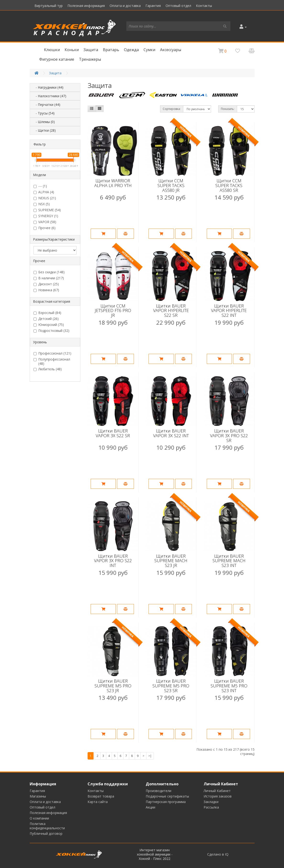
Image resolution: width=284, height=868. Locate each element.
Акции (150, 807)
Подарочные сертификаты (167, 796)
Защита (91, 50)
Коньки (72, 50)
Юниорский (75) (49, 325)
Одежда (131, 50)
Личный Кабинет (217, 791)
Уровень (40, 342)
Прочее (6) (45, 228)
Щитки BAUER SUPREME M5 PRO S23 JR (113, 686)
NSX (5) (42, 204)
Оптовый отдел (178, 6)
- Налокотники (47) (50, 96)
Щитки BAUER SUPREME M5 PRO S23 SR (171, 686)
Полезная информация (86, 6)
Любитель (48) (48, 369)
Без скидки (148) (49, 272)
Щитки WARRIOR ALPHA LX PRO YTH (113, 183)
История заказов (218, 796)
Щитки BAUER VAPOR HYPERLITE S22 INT (229, 311)
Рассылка (211, 807)
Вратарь (111, 50)
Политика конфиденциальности (47, 826)
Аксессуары (171, 50)
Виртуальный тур (49, 6)
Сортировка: (172, 109)
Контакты (204, 6)
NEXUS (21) (45, 198)
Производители (159, 791)
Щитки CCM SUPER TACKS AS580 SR (229, 185)
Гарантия (153, 6)
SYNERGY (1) (46, 216)
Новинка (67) (46, 290)
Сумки (149, 50)
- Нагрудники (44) (48, 87)
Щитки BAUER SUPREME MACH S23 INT (229, 561)
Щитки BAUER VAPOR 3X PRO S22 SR (229, 436)
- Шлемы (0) (44, 122)
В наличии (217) (49, 278)
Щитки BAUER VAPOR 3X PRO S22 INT (113, 561)
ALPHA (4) (44, 192)
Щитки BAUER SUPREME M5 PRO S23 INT (229, 686)
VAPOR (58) (45, 222)
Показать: (228, 109)
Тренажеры (90, 59)
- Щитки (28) (44, 130)
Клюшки (52, 50)
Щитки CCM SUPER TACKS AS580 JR (171, 185)
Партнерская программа (166, 802)
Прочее (39, 261)
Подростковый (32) (51, 331)
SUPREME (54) (47, 210)
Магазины (38, 796)
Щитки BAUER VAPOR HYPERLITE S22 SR (171, 311)
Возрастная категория (52, 301)
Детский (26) (46, 319)
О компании (39, 818)
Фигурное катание (57, 59)
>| (150, 756)
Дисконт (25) (46, 284)
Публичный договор (46, 833)
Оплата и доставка (125, 6)
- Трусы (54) (44, 113)
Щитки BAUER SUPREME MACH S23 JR (171, 561)
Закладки (211, 802)
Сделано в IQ (218, 854)
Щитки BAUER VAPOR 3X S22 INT (171, 433)
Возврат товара (101, 796)
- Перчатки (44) (47, 105)
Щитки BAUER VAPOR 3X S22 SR (113, 433)
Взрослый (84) (47, 313)
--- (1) (40, 186)
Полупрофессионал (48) (52, 361)
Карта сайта (98, 802)
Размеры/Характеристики (54, 239)
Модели (39, 175)
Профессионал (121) (52, 353)
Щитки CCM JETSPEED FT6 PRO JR (113, 311)
